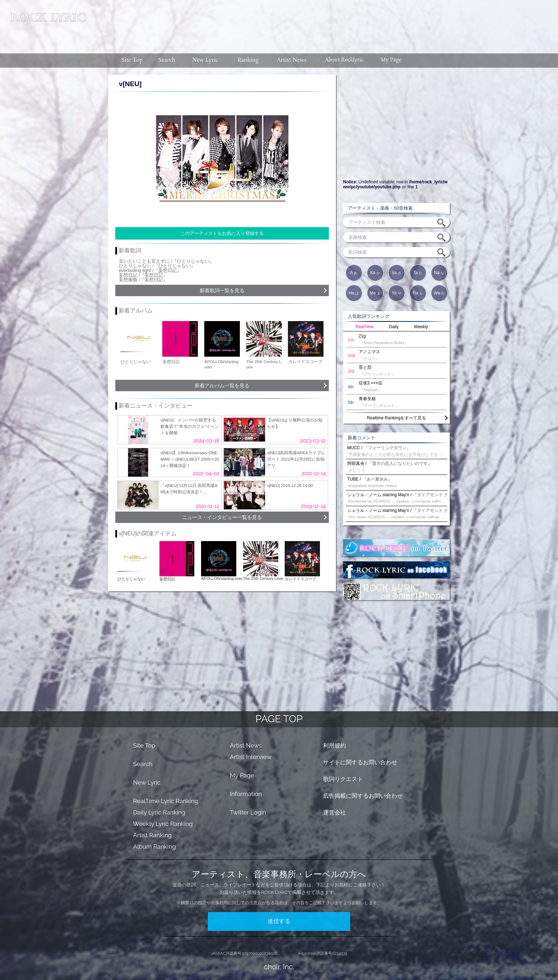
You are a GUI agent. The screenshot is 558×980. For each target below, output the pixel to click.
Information (246, 794)
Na (439, 273)
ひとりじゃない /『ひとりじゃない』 (157, 266)
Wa (439, 293)
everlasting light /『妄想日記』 (150, 270)
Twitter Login (248, 812)
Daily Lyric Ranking (159, 812)
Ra (418, 293)
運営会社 (335, 813)
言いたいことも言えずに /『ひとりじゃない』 (166, 261)
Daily (394, 327)
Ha (354, 293)
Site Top (144, 745)
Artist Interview (251, 757)
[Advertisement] (325, 23)
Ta (418, 273)
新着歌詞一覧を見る (222, 290)
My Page (242, 775)
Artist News (246, 745)
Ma (375, 293)
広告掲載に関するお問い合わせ (363, 796)
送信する (279, 921)
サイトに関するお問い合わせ (360, 762)
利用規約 (335, 746)
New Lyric (147, 782)
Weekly (421, 327)
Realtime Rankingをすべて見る (397, 418)
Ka (375, 273)
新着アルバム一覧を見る (222, 386)
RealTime (365, 327)
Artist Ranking (152, 835)
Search (143, 764)
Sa (396, 273)
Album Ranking (154, 847)
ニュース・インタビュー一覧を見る (222, 517)
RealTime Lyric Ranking (166, 801)
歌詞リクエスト (343, 779)
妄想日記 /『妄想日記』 (143, 275)
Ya (396, 293)
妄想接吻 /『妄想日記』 (143, 280)
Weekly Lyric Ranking (163, 824)
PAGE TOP (279, 719)
